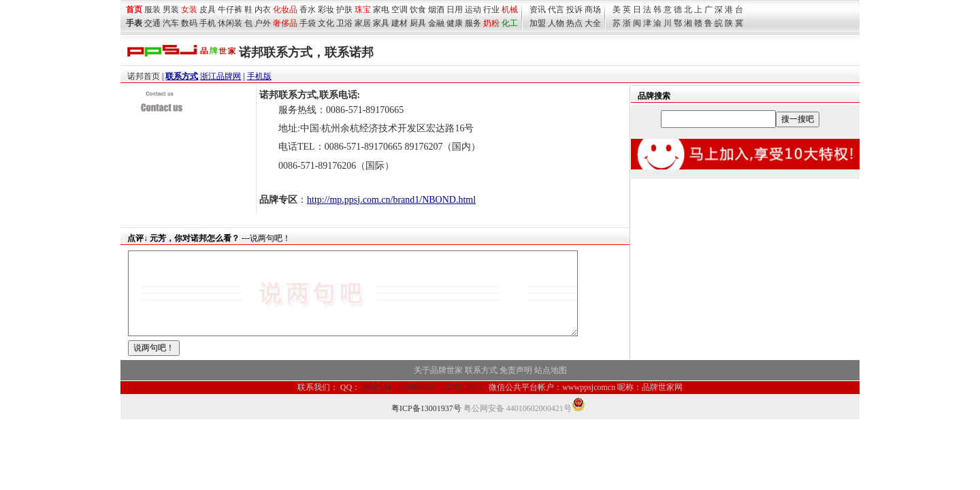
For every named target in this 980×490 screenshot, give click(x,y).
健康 (455, 23)
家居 (363, 23)
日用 (455, 10)
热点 (574, 23)
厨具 (418, 23)
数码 (189, 23)
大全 (593, 23)
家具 (381, 23)
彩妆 (326, 10)
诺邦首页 (144, 76)
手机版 (259, 76)
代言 (556, 10)
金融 (436, 23)
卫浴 (344, 23)
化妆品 (285, 10)
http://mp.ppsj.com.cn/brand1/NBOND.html (391, 200)
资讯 (538, 10)
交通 (152, 23)
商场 (593, 10)
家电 (381, 10)
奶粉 (491, 23)
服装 (152, 10)
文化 (326, 23)
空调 (399, 10)
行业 (491, 10)
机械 (510, 10)
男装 (171, 10)
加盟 (538, 23)
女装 (189, 10)
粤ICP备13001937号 (426, 425)
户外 (263, 23)
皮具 (208, 10)
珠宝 (363, 10)
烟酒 (436, 10)
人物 (556, 23)
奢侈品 (285, 23)
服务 (473, 23)
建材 (399, 23)
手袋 (308, 23)
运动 (473, 10)
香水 (308, 10)
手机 (208, 23)
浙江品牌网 (220, 76)
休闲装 (230, 23)
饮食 (418, 10)
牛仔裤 (230, 10)
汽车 (171, 23)
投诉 (574, 10)
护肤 (344, 10)
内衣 (263, 10)
